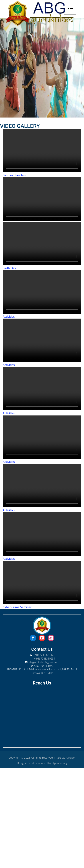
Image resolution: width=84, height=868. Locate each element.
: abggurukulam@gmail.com (43, 662)
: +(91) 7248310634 (44, 659)
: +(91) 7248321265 (43, 655)
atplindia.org (59, 763)
